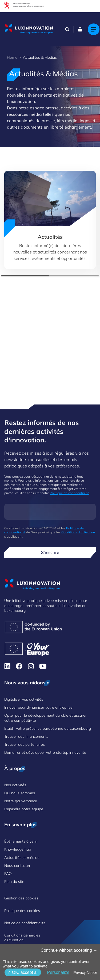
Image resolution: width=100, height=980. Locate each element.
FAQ (8, 874)
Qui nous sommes (20, 793)
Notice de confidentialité (25, 923)
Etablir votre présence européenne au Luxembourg (48, 728)
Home (12, 57)
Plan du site (14, 882)
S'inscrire (50, 552)
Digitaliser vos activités (24, 699)
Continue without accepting (69, 950)
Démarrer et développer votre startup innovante (45, 752)
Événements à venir (21, 841)
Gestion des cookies (21, 898)
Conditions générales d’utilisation (22, 938)
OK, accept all (23, 972)
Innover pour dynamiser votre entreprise (38, 707)
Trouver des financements (26, 736)
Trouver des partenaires (25, 744)
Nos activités (15, 785)
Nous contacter (17, 866)
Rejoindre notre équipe (24, 809)
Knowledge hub (18, 849)
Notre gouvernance (21, 801)
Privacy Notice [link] (85, 973)
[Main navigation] (94, 29)
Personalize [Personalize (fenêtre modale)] (58, 972)
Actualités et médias (22, 858)
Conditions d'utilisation (78, 532)
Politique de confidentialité (70, 493)
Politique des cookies (22, 911)
